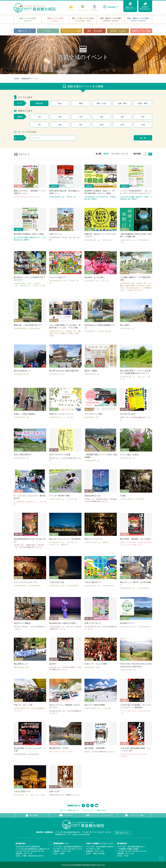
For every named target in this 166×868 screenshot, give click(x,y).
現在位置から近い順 (120, 154)
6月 (143, 117)
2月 (60, 117)
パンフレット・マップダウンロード (100, 815)
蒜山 (60, 103)
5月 (122, 117)
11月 (122, 125)
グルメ (48, 31)
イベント (71, 8)
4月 (102, 117)
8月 (60, 125)
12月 (143, 125)
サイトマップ (88, 810)
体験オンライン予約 (141, 31)
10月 (101, 125)
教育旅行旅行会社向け (145, 6)
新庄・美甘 (143, 103)
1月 (39, 117)
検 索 (143, 138)
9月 (81, 125)
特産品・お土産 (118, 31)
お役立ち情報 (32, 815)
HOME (16, 78)
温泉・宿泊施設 (95, 31)
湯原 (81, 103)
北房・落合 (122, 103)
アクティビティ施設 (71, 31)
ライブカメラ (66, 815)
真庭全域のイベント (30, 78)
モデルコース (83, 8)
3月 (81, 117)
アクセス (94, 8)
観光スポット (25, 31)
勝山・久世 (101, 103)
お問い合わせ (101, 810)
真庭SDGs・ (130, 6)
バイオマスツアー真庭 (134, 815)
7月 (39, 125)
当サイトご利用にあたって (70, 810)
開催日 (106, 154)
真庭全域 (39, 103)
